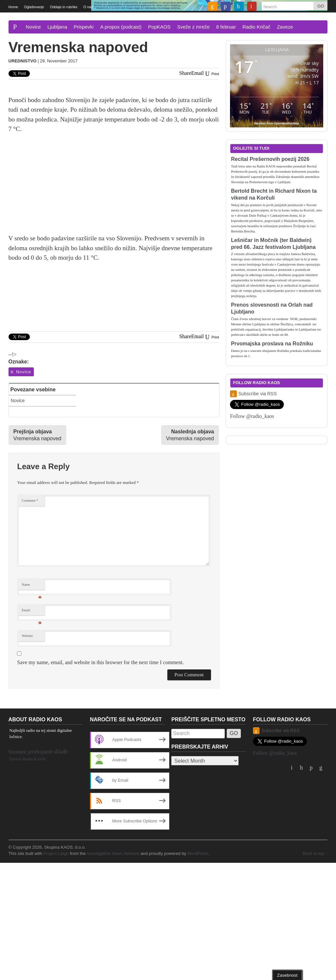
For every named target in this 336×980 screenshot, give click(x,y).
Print (212, 74)
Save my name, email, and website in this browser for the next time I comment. (100, 662)
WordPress (198, 853)
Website (27, 636)
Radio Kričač (256, 27)
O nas (88, 7)
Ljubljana (57, 27)
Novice (33, 27)
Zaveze (285, 27)
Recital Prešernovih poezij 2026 (270, 159)
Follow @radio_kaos (252, 416)
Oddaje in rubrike (64, 7)
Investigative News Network (113, 853)
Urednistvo (22, 61)
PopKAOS (159, 27)
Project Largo (56, 853)
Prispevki (84, 27)
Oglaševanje (34, 7)
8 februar (226, 27)
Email (32, 612)
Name (32, 586)
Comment (30, 501)
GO (321, 6)
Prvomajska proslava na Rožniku (272, 344)
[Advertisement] (114, 187)
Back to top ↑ (315, 853)
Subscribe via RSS (253, 394)
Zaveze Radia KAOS (28, 759)
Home (13, 7)
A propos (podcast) (121, 27)
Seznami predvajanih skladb (38, 752)
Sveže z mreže (193, 27)
